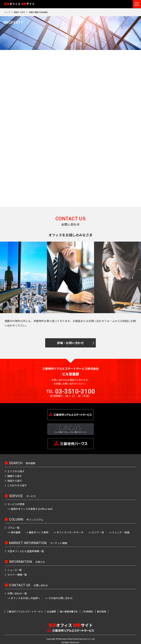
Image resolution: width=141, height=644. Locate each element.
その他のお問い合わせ (61, 598)
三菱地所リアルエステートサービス (25, 611)
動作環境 (102, 611)
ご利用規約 (87, 611)
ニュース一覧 (15, 570)
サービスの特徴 (16, 504)
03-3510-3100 (75, 391)
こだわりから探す (17, 485)
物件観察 (16, 532)
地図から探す (15, 481)
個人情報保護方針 (69, 611)
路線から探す (20, 12)
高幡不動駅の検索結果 (38, 12)
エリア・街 (98, 532)
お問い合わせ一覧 (17, 593)
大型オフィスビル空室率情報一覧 (26, 551)
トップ (7, 12)
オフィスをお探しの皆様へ (25, 598)
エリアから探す (16, 471)
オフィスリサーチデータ (70, 532)
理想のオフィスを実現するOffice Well (31, 509)
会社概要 (51, 611)
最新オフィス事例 (39, 532)
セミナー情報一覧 (17, 575)
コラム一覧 (13, 528)
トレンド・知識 (121, 532)
